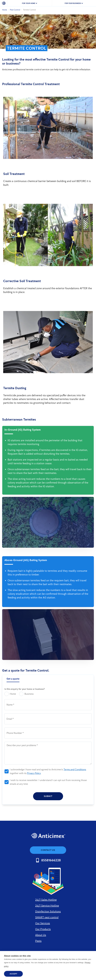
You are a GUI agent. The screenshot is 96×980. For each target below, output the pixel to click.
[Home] (4, 3)
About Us (41, 935)
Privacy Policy (34, 773)
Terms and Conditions (75, 770)
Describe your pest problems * (22, 745)
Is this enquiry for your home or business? (25, 689)
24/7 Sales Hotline (46, 900)
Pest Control (15, 10)
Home (5, 10)
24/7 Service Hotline (47, 906)
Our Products (43, 929)
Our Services (43, 923)
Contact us (48, 850)
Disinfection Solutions (48, 911)
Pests (38, 941)
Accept (13, 974)
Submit (48, 796)
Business (26, 694)
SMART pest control (47, 917)
